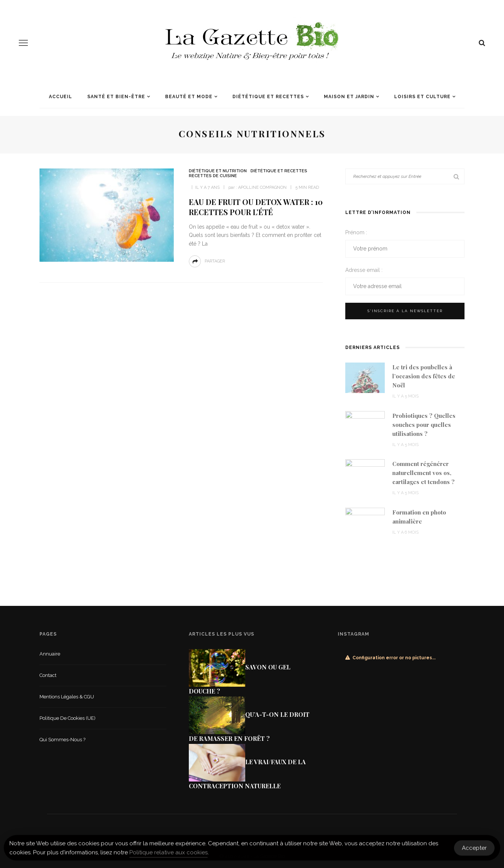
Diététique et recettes (268, 97)
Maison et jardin (349, 97)
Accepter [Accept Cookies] (474, 851)
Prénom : (356, 232)
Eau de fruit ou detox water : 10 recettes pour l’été (256, 207)
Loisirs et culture (422, 97)
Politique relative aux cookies (169, 855)
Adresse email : (364, 270)
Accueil (61, 97)
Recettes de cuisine (213, 176)
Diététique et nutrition (218, 171)
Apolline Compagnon (262, 187)
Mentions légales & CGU (67, 697)
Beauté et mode (189, 97)
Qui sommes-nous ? (62, 740)
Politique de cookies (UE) (68, 718)
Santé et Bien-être (116, 97)
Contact (48, 675)
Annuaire (50, 654)
